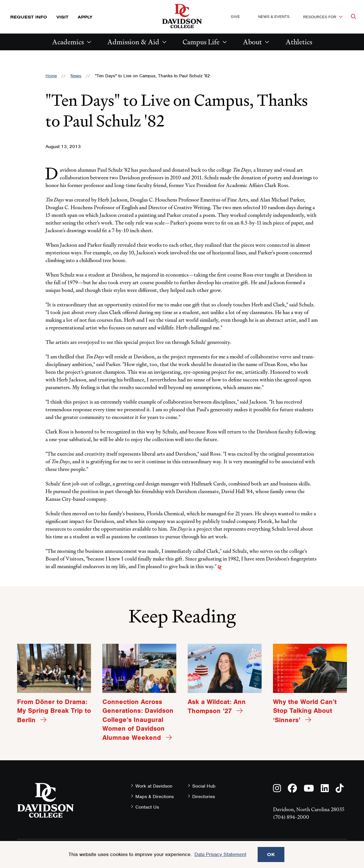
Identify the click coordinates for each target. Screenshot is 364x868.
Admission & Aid (133, 42)
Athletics (299, 42)
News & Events (274, 17)
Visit (62, 17)
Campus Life (201, 42)
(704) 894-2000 (291, 817)
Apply (85, 17)
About (252, 42)
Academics (68, 42)
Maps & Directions (155, 797)
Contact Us (147, 807)
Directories (204, 797)
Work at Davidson (154, 786)
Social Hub (204, 786)
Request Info (29, 17)
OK (271, 854)
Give (235, 17)
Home (51, 76)
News (76, 76)
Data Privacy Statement (220, 854)
